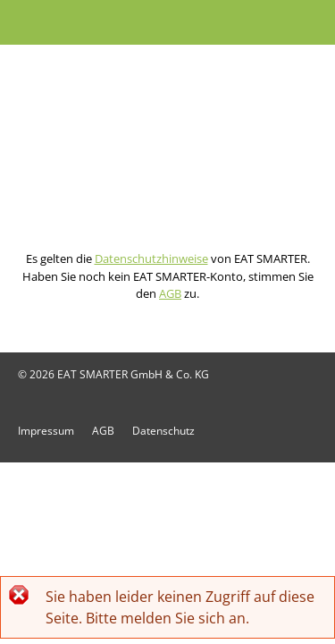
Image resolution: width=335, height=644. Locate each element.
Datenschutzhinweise (151, 258)
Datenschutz (163, 431)
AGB (170, 293)
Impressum (46, 431)
